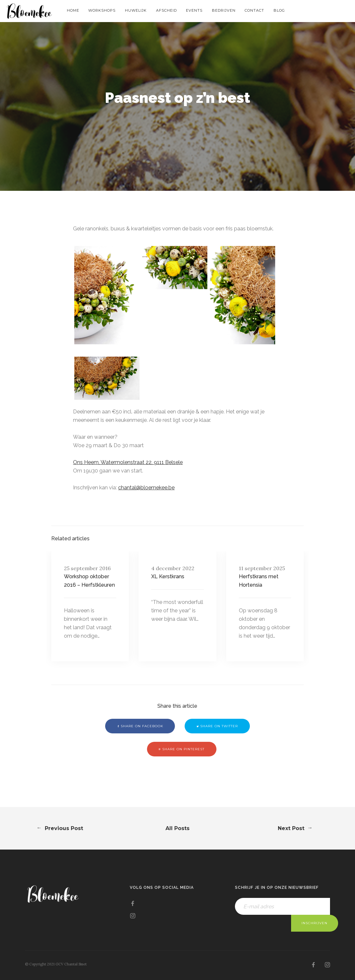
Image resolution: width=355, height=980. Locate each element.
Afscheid (166, 10)
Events (194, 10)
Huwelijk (136, 10)
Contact (254, 10)
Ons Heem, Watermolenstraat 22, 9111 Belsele (128, 462)
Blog (279, 10)
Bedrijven (224, 10)
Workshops (102, 10)
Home (73, 10)
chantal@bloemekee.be (146, 488)
